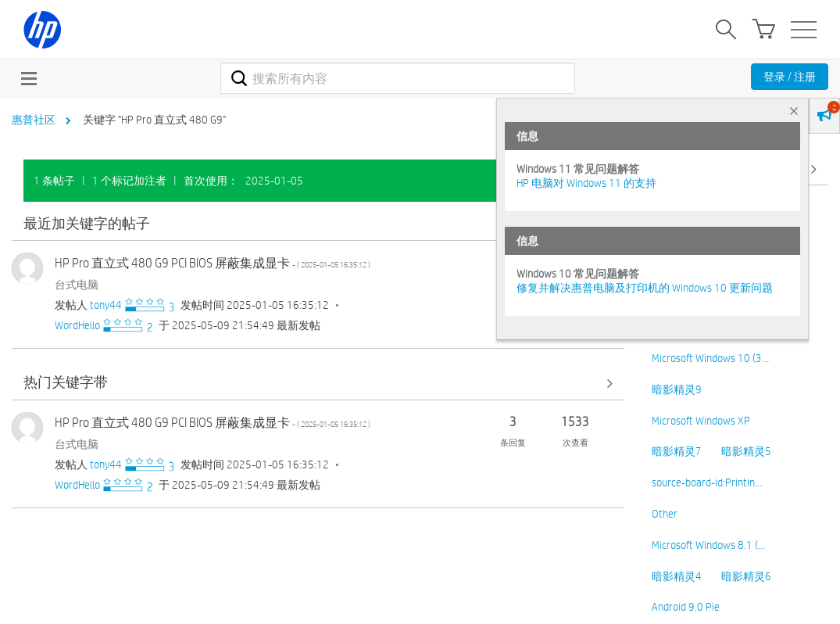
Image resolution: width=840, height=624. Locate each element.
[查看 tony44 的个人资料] (106, 305)
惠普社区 (34, 120)
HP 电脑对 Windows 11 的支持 (586, 183)
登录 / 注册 (790, 77)
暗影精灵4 (677, 576)
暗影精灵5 (746, 451)
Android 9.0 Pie (686, 607)
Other (665, 514)
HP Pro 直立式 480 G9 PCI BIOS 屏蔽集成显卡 (213, 263)
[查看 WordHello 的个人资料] (77, 325)
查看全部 (318, 224)
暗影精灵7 (677, 451)
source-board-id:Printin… (707, 482)
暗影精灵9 (677, 389)
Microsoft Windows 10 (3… (710, 358)
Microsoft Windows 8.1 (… (708, 545)
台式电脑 (77, 285)
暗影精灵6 (746, 576)
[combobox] (398, 78)
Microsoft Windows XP (701, 421)
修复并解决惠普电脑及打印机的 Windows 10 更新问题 (645, 288)
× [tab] (794, 111)
